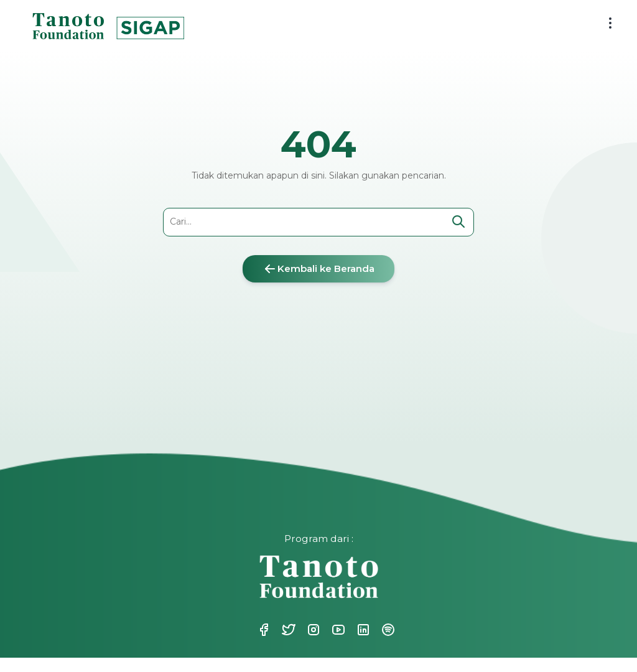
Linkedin (362, 630)
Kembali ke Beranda (318, 269)
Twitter (287, 630)
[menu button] (610, 23)
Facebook (263, 630)
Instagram (312, 630)
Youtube (337, 630)
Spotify (387, 630)
